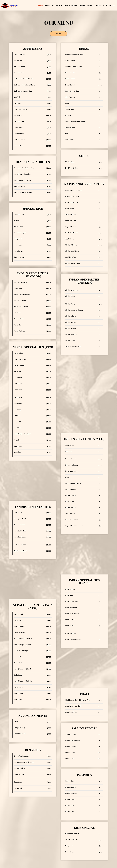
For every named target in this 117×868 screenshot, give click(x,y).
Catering (74, 5)
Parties (100, 5)
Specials (56, 5)
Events (65, 5)
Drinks (47, 5)
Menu (40, 5)
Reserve (91, 5)
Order (83, 5)
